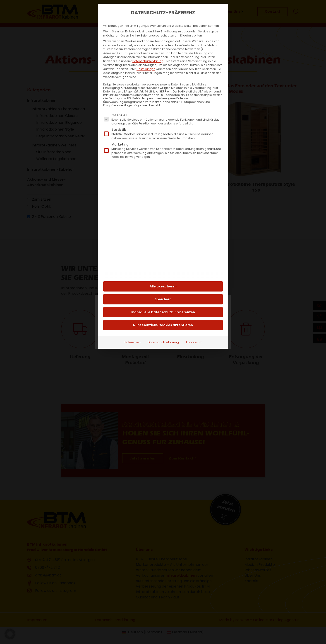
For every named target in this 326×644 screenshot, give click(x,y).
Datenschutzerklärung (148, 52)
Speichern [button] (163, 291)
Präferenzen (132, 334)
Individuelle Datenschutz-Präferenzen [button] (163, 304)
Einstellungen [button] (146, 60)
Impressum (194, 334)
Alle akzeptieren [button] (163, 278)
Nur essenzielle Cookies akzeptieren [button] (163, 317)
